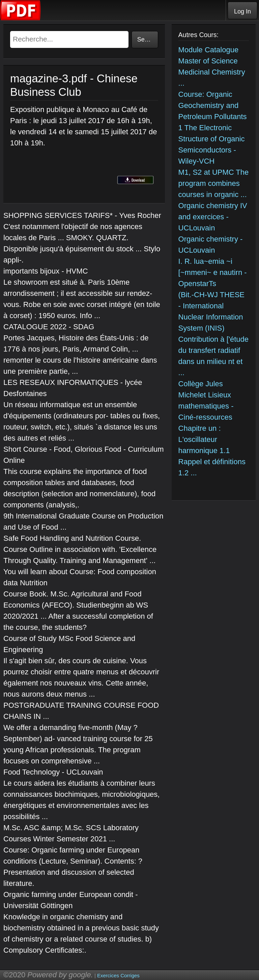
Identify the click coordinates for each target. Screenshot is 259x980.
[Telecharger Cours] (21, 19)
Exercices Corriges (118, 975)
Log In (242, 11)
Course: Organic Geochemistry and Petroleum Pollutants (213, 105)
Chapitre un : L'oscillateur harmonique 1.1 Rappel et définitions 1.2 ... (212, 451)
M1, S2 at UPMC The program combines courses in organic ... (214, 183)
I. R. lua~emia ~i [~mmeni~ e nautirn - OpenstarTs (213, 272)
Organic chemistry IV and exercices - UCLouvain (213, 217)
